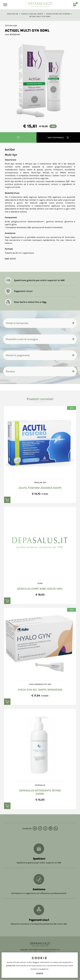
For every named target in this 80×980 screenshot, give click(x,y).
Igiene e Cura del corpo (32, 14)
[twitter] (45, 829)
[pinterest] (51, 829)
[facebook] (40, 829)
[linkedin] (35, 829)
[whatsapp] (56, 829)
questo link (11, 966)
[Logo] (40, 4)
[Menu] (5, 5)
